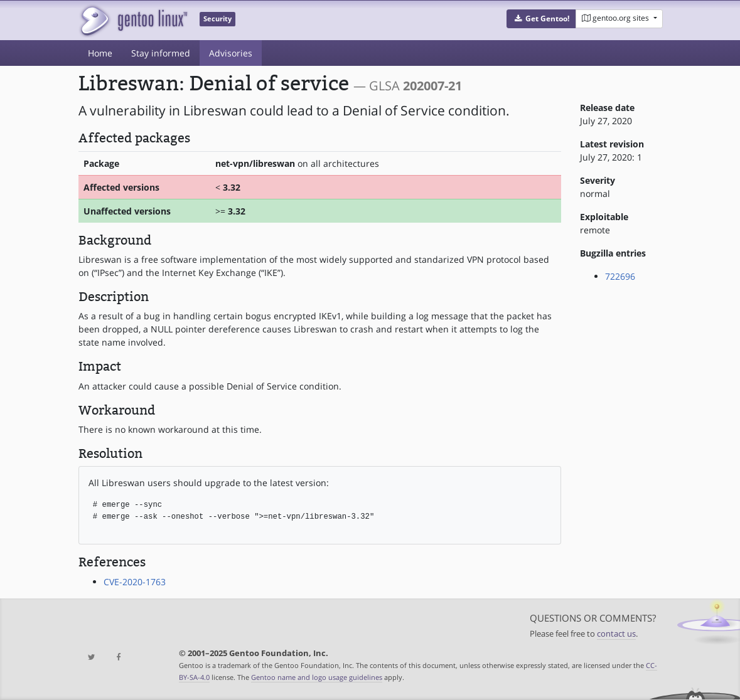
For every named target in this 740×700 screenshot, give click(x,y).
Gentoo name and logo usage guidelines (317, 677)
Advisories (231, 53)
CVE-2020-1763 (135, 582)
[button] (541, 19)
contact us (616, 634)
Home (100, 53)
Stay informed (161, 53)
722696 (620, 276)
